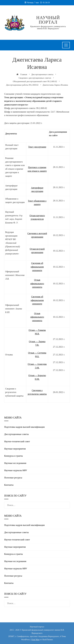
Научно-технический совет (17, 441)
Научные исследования (15, 463)
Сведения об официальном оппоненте (37, 267)
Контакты (9, 485)
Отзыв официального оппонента (37, 283)
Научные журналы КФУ (16, 470)
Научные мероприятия (15, 449)
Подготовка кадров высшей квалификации (24, 427)
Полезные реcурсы (13, 478)
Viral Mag (35, 640)
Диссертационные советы (16, 434)
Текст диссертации (37, 147)
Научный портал (48, 20)
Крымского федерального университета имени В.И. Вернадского (48, 27)
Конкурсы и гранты (13, 456)
